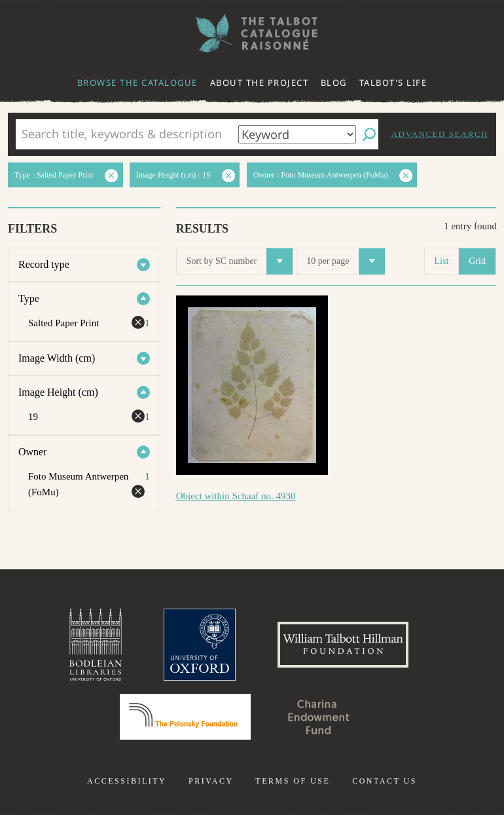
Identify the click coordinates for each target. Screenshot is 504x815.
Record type (44, 264)
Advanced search (440, 134)
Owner (33, 452)
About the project (260, 83)
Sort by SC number (240, 261)
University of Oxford (200, 645)
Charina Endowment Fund (319, 717)
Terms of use (293, 781)
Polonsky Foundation (185, 717)
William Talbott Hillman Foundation (343, 645)
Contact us (385, 781)
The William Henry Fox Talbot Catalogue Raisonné (252, 33)
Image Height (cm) (58, 392)
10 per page (346, 261)
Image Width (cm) (57, 358)
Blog (334, 83)
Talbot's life (393, 83)
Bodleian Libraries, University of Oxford (96, 645)
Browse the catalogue (137, 83)
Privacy (211, 781)
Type (29, 298)
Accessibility (127, 781)
